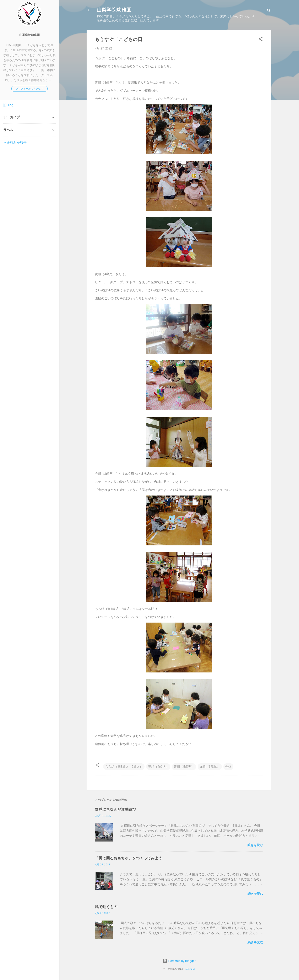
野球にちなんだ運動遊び (115, 809)
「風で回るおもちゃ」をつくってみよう (129, 858)
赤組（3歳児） (210, 767)
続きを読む (255, 845)
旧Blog (8, 105)
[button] (261, 40)
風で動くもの (106, 907)
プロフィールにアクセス (29, 89)
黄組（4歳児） (158, 767)
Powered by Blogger (179, 961)
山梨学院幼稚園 (114, 10)
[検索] (269, 11)
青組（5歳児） (184, 767)
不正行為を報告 (15, 143)
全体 (228, 767)
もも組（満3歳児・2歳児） (124, 767)
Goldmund (190, 969)
